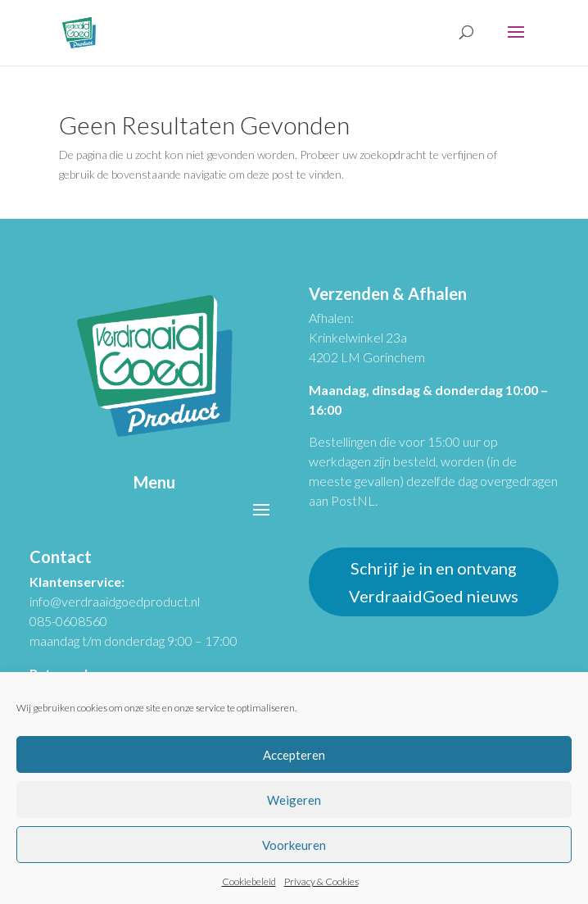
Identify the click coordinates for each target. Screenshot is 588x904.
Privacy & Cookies (321, 881)
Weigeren (294, 800)
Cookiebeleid (249, 881)
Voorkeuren (294, 845)
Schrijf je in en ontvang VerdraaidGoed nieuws (434, 582)
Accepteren (294, 755)
